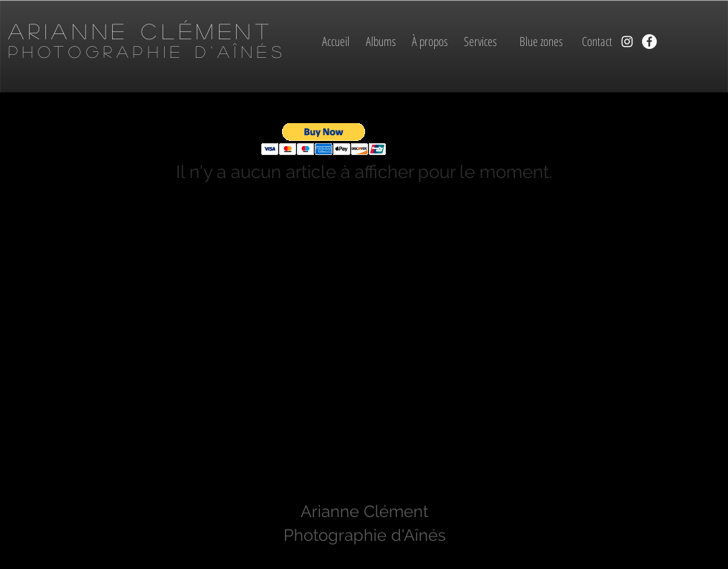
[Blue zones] (541, 42)
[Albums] (381, 42)
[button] (324, 139)
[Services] (481, 42)
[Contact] (597, 42)
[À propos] (430, 42)
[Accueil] (336, 42)
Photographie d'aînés (147, 51)
